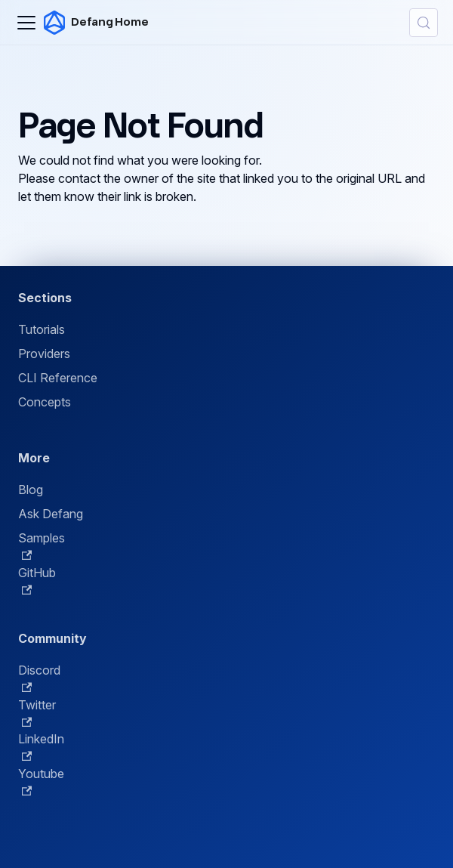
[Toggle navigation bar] (26, 23)
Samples (42, 545)
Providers (44, 354)
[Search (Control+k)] (424, 23)
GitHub (37, 580)
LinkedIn (41, 746)
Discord (39, 678)
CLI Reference (58, 378)
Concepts (45, 402)
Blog (31, 490)
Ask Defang (51, 514)
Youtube (41, 781)
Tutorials (42, 329)
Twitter (37, 712)
